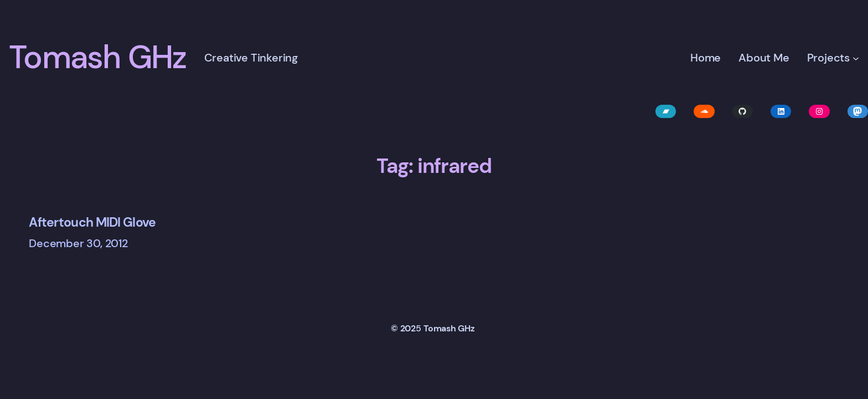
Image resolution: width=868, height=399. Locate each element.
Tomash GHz (98, 57)
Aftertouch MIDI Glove (92, 222)
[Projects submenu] (856, 58)
